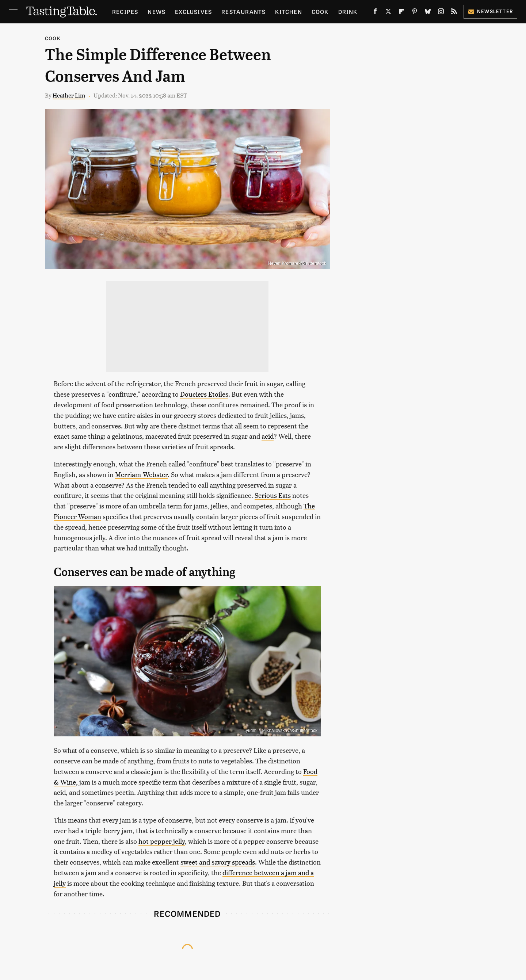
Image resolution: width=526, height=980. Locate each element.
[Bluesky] (428, 13)
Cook (320, 12)
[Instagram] (441, 13)
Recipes (125, 12)
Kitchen (288, 12)
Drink (348, 12)
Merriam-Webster (141, 474)
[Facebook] (375, 13)
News (157, 12)
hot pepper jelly (162, 841)
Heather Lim (69, 95)
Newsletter (490, 11)
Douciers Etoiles (204, 394)
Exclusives (193, 12)
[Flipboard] (401, 13)
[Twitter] (388, 13)
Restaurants (243, 12)
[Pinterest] (415, 13)
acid (268, 436)
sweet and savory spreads (218, 862)
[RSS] (454, 13)
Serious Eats (273, 495)
